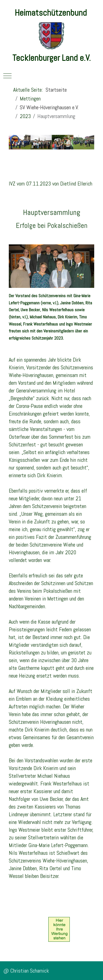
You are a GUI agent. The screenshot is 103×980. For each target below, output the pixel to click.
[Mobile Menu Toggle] (7, 76)
